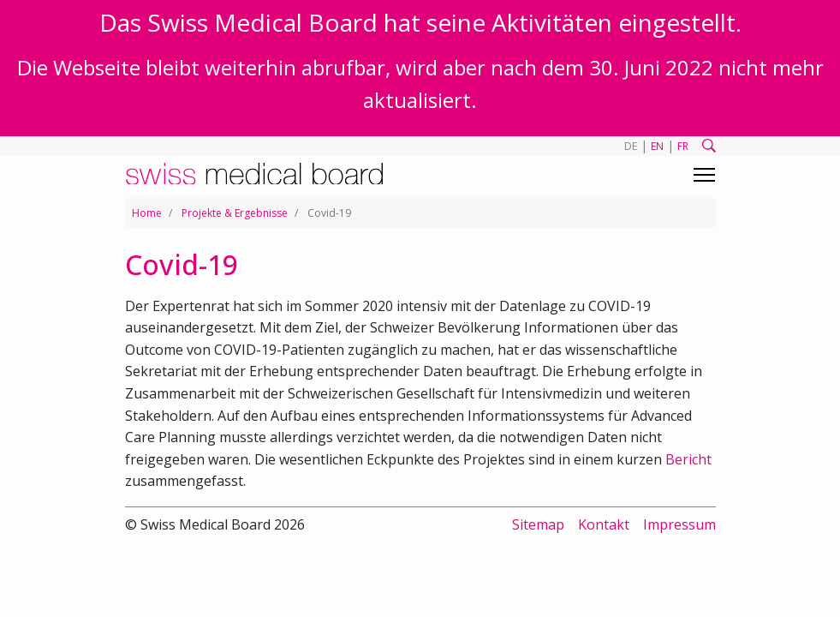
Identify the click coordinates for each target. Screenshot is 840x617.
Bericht (688, 459)
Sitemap (538, 524)
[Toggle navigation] (704, 175)
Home (147, 213)
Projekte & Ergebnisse (235, 213)
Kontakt (604, 524)
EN (657, 146)
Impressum (679, 524)
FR (683, 146)
